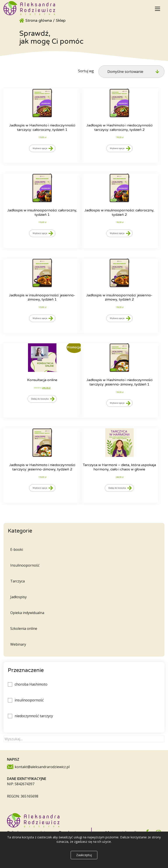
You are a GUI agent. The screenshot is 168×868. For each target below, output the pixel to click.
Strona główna (39, 20)
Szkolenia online (24, 628)
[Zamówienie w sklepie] (131, 72)
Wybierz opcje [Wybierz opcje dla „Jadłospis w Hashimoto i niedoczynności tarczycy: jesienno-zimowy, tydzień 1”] (117, 403)
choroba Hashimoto (31, 684)
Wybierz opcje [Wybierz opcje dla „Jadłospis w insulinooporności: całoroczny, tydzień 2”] (117, 233)
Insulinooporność (25, 565)
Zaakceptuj (84, 855)
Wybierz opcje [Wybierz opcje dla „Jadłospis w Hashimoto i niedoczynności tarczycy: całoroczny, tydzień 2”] (117, 148)
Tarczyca (17, 581)
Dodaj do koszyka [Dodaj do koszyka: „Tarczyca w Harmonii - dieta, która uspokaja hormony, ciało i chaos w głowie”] (117, 488)
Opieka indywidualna (27, 613)
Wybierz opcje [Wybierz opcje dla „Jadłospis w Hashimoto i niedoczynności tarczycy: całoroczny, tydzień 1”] (40, 148)
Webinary (18, 644)
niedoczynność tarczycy (34, 716)
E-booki (17, 549)
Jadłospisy (18, 597)
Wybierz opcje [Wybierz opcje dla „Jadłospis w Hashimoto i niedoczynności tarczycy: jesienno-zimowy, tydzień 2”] (40, 488)
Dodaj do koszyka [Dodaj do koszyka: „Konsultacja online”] (40, 399)
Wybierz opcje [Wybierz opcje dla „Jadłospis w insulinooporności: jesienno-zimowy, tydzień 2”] (117, 318)
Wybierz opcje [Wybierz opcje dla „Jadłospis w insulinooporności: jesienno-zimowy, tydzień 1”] (40, 318)
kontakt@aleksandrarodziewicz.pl (42, 767)
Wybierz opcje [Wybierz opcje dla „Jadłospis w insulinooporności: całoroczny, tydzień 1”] (40, 233)
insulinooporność (29, 700)
